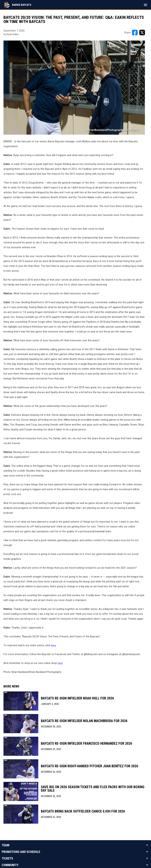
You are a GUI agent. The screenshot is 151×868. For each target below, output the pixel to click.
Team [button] (6, 845)
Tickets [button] (7, 858)
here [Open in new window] (53, 645)
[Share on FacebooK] (135, 33)
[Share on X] (142, 33)
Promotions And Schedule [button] (21, 852)
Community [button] (10, 865)
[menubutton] (145, 5)
